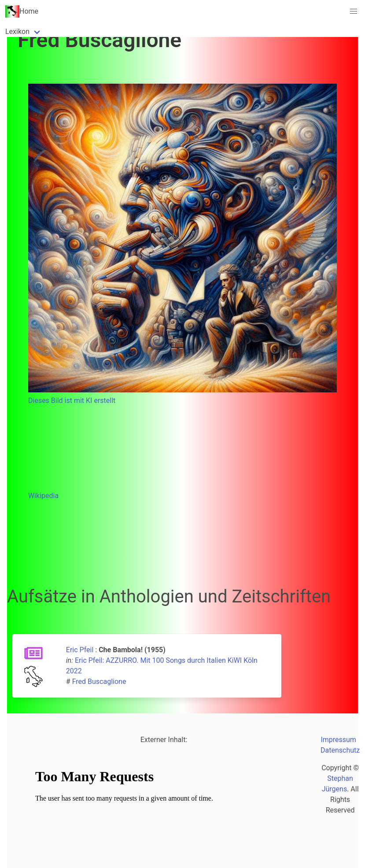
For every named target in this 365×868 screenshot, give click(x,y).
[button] (354, 11)
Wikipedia (43, 496)
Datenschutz (340, 750)
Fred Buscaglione (99, 681)
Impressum (338, 740)
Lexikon (17, 31)
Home (22, 11)
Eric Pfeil (80, 650)
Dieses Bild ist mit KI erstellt (72, 401)
